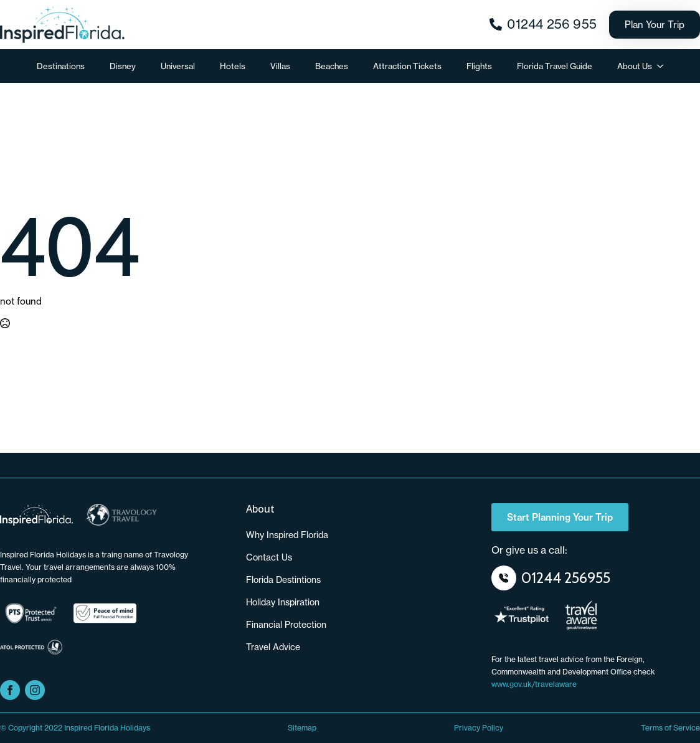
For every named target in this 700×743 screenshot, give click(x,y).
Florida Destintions (283, 580)
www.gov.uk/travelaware (534, 684)
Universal (178, 66)
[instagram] (35, 690)
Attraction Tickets (407, 66)
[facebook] (10, 690)
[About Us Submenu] (664, 66)
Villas (280, 66)
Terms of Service (670, 728)
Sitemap (302, 728)
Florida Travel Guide (555, 66)
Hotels (233, 66)
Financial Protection (286, 625)
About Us (635, 66)
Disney (123, 66)
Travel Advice (273, 647)
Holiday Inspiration (283, 602)
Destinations (61, 66)
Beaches (332, 66)
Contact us (269, 557)
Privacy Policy (479, 728)
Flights (479, 66)
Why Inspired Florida (287, 535)
